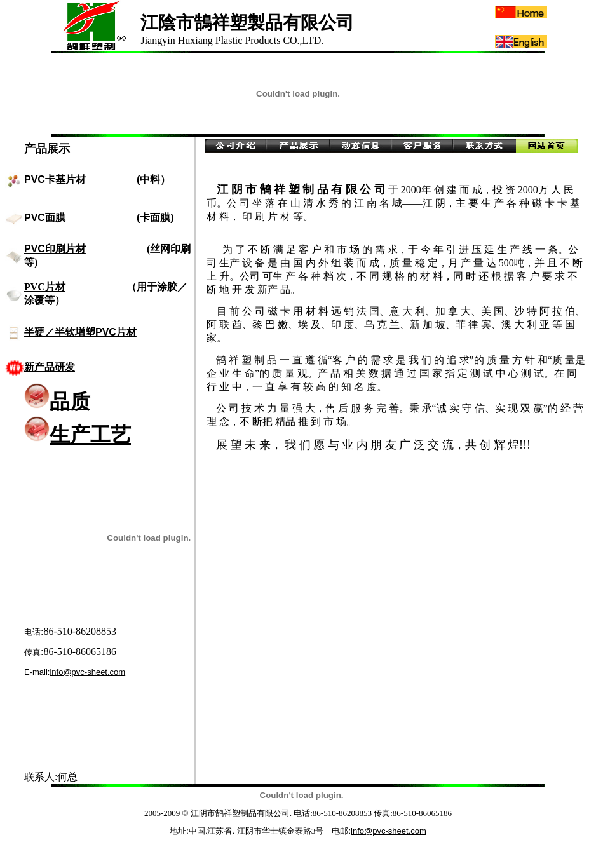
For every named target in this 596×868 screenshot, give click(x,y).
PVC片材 (45, 287)
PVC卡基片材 (55, 180)
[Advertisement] (137, 733)
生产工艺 (78, 435)
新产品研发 (50, 367)
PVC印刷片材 (55, 249)
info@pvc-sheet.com (87, 672)
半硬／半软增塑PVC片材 (80, 332)
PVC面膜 (45, 218)
